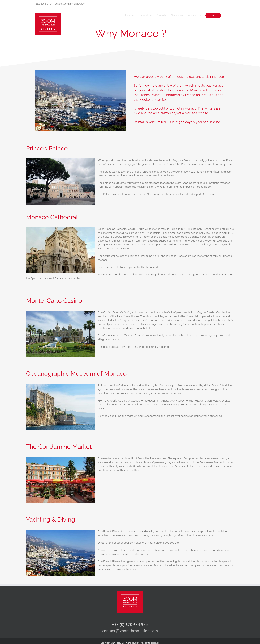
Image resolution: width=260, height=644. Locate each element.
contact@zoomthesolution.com (70, 4)
